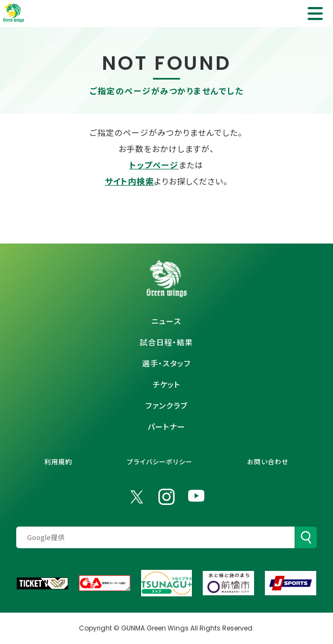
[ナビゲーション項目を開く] (315, 14)
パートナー (166, 426)
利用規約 (58, 461)
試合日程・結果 (166, 342)
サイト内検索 (129, 181)
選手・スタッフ (166, 363)
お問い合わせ (268, 461)
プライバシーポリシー (160, 461)
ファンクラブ (166, 405)
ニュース (166, 321)
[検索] (306, 537)
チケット (166, 384)
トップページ (154, 165)
